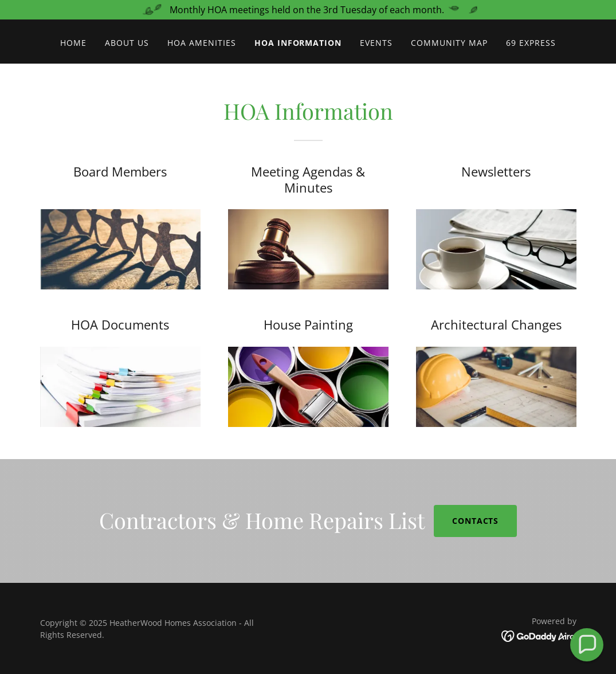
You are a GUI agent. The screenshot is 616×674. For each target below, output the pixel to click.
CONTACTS (476, 521)
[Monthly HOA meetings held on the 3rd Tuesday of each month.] (308, 10)
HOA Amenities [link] (202, 43)
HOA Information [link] (298, 43)
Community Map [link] (449, 43)
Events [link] (376, 43)
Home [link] (73, 43)
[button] (587, 645)
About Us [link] (127, 43)
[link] (539, 636)
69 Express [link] (531, 43)
